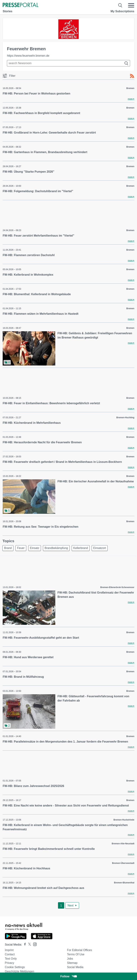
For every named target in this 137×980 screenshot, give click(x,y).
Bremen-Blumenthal (124, 883)
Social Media (75, 967)
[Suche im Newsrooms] (68, 63)
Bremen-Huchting (125, 418)
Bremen (130, 88)
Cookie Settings (15, 967)
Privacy (9, 963)
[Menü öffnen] (131, 5)
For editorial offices (79, 950)
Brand (8, 548)
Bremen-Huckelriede (124, 820)
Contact (10, 954)
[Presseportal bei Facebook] (24, 945)
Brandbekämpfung (56, 548)
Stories (7, 11)
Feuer (21, 548)
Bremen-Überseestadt (123, 863)
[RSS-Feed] (132, 76)
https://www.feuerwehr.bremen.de (28, 56)
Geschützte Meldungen (20, 971)
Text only (11, 959)
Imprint (9, 950)
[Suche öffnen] (120, 5)
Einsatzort (100, 548)
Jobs (70, 959)
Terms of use (76, 954)
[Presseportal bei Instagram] (34, 944)
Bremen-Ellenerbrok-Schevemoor (117, 587)
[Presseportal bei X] (28, 945)
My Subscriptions (122, 11)
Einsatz (35, 548)
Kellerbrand (81, 548)
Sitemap (72, 963)
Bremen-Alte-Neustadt (123, 844)
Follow (68, 976)
